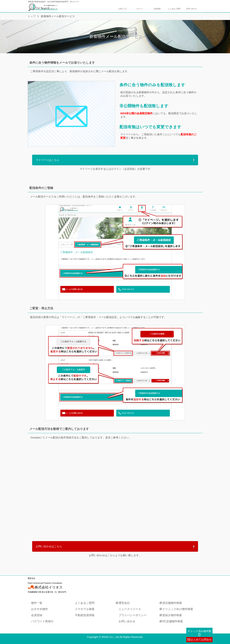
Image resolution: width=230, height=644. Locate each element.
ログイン (140, 9)
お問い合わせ (191, 9)
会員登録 (157, 9)
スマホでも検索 (85, 609)
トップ (32, 16)
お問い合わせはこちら (49, 546)
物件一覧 (37, 603)
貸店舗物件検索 (172, 603)
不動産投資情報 (85, 615)
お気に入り (123, 9)
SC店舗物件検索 (173, 621)
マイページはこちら (47, 160)
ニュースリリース (130, 609)
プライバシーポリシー (133, 615)
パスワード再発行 (42, 621)
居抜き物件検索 (172, 615)
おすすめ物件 (40, 609)
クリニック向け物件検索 (178, 609)
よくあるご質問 (174, 9)
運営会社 (124, 603)
